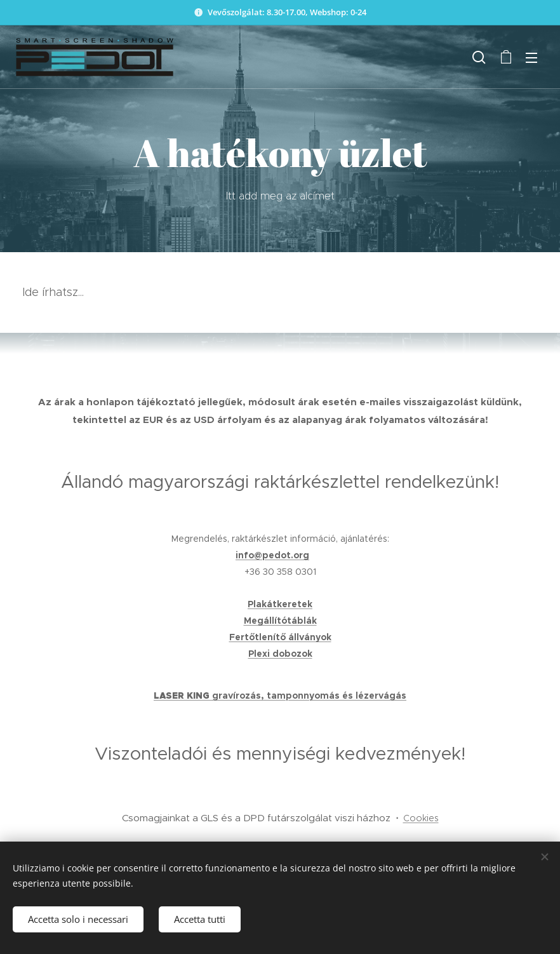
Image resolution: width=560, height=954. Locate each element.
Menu (531, 58)
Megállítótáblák (280, 621)
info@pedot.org (272, 555)
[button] (479, 57)
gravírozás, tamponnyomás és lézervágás (309, 695)
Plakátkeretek (280, 604)
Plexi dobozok (280, 654)
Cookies (421, 818)
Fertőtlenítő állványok (280, 637)
